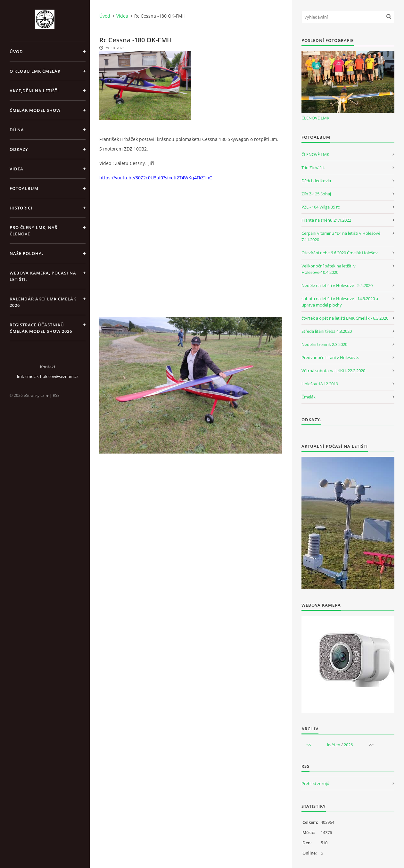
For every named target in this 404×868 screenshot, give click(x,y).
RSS (56, 395)
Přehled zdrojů (315, 783)
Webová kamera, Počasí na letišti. (43, 276)
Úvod (16, 52)
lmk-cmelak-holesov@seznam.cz (48, 376)
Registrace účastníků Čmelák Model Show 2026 (41, 328)
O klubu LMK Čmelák (35, 71)
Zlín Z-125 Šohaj (316, 194)
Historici (21, 208)
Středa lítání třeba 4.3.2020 (327, 331)
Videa (16, 169)
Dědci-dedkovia (316, 181)
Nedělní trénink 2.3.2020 (324, 344)
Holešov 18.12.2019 (320, 384)
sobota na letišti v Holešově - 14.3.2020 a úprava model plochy (340, 302)
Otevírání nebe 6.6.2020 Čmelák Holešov (340, 253)
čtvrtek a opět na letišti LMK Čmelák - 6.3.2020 (345, 318)
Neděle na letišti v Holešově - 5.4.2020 (337, 285)
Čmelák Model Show (35, 110)
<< (309, 745)
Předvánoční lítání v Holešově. (330, 357)
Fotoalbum (24, 188)
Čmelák (309, 397)
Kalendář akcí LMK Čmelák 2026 (43, 302)
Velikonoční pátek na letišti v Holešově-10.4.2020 (329, 269)
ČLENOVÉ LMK (315, 118)
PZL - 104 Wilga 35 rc (321, 207)
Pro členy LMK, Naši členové (34, 231)
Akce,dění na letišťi (34, 91)
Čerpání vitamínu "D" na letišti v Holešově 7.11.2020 (341, 236)
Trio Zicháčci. (313, 168)
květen (334, 745)
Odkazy (19, 149)
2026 (348, 745)
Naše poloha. (27, 253)
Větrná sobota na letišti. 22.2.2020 (333, 371)
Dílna (17, 130)
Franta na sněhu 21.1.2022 (326, 220)
